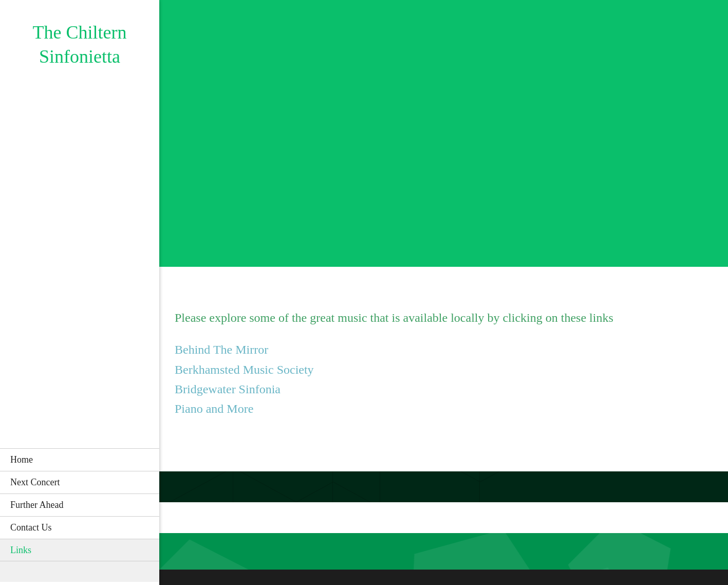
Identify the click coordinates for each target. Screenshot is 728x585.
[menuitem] (80, 460)
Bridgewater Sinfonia (228, 389)
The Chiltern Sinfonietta (80, 44)
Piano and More (214, 409)
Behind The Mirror (221, 350)
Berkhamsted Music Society (244, 370)
